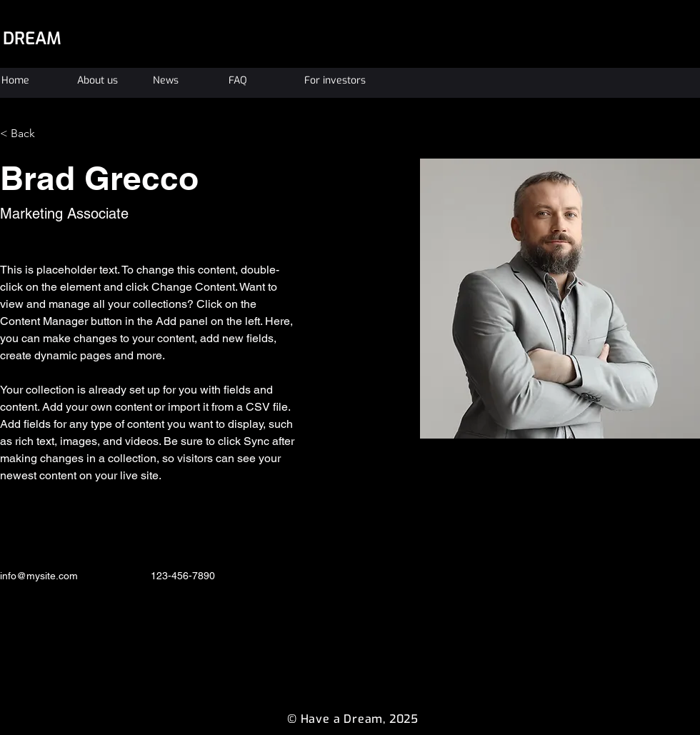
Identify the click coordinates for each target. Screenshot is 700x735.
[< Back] (28, 133)
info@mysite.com (39, 576)
